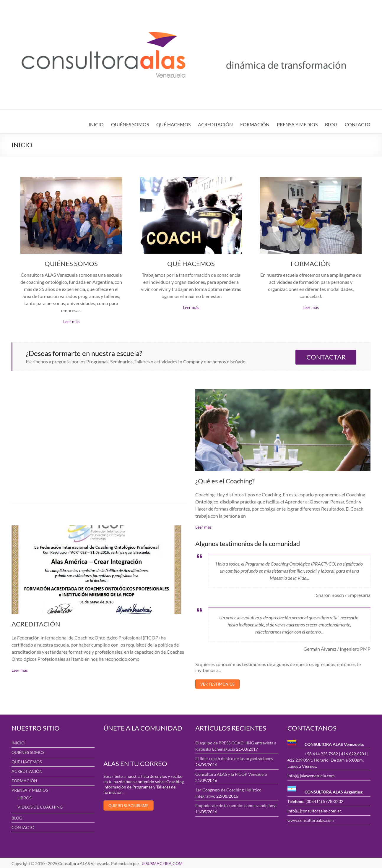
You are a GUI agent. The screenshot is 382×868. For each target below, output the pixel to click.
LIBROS (24, 797)
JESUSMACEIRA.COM (162, 862)
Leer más (71, 322)
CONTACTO (358, 124)
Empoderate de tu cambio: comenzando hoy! (236, 804)
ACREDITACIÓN (215, 124)
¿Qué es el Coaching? (225, 481)
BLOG (331, 124)
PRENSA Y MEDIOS (297, 124)
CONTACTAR (326, 357)
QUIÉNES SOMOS (130, 124)
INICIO (96, 124)
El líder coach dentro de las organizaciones (234, 757)
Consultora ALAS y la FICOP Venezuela (231, 773)
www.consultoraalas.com (311, 819)
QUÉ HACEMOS (173, 124)
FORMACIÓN (255, 124)
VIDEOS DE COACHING (40, 806)
